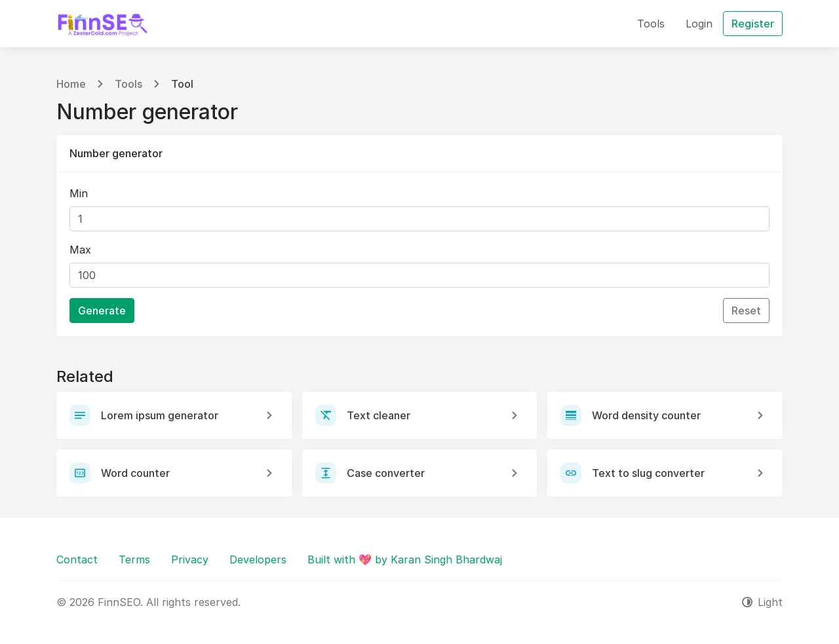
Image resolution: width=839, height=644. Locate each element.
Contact (77, 559)
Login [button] (699, 24)
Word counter (135, 473)
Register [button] (753, 24)
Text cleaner (379, 415)
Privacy (190, 559)
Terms (134, 559)
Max (80, 250)
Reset (746, 311)
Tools (128, 84)
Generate (102, 311)
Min (79, 193)
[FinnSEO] (102, 24)
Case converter (386, 473)
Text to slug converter (648, 473)
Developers (258, 559)
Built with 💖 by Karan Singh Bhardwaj (405, 559)
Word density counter (646, 415)
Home (71, 84)
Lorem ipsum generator (160, 415)
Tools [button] (651, 24)
